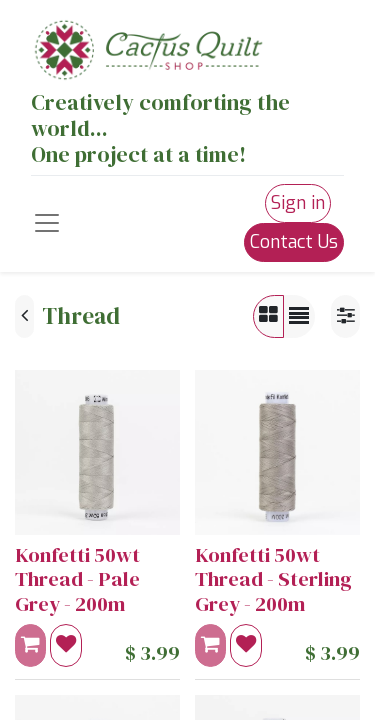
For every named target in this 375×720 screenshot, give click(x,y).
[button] (66, 645)
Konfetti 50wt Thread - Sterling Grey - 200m (273, 579)
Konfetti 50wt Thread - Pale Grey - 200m (77, 579)
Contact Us (294, 242)
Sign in (298, 203)
